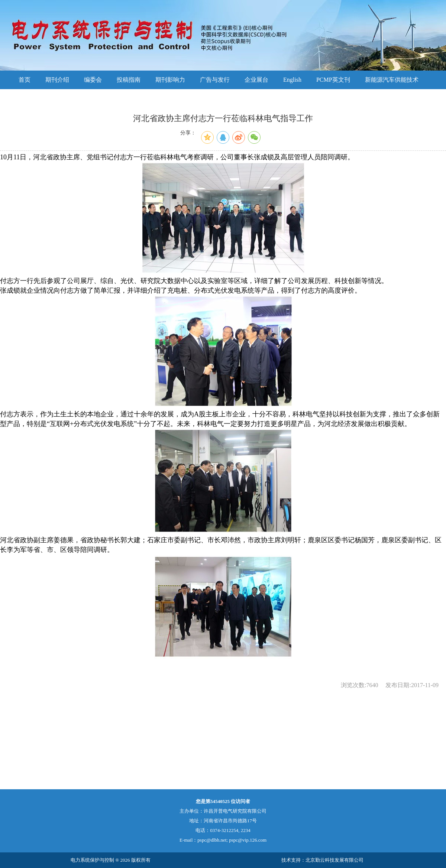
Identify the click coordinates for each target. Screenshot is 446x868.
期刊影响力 (170, 80)
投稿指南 (129, 80)
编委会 (93, 80)
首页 (25, 80)
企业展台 (256, 80)
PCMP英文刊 (333, 80)
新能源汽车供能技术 (392, 80)
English (292, 80)
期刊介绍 (57, 80)
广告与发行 (215, 80)
